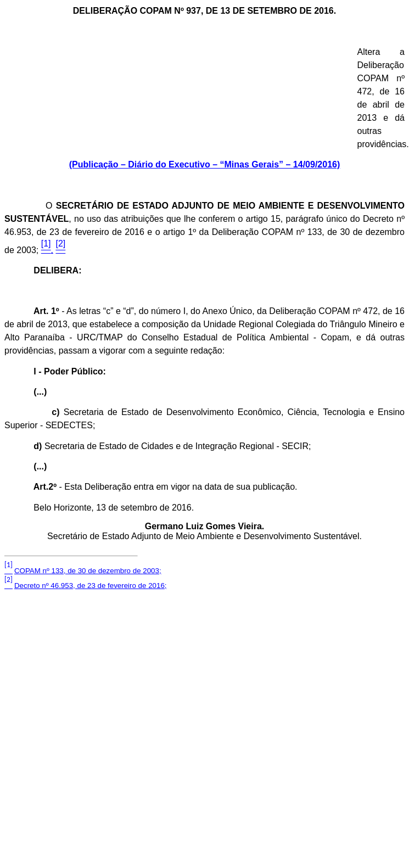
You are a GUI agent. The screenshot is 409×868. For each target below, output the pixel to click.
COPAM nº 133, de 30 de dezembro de (88, 571)
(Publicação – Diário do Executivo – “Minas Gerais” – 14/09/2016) (205, 164)
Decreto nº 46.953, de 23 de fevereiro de (91, 586)
